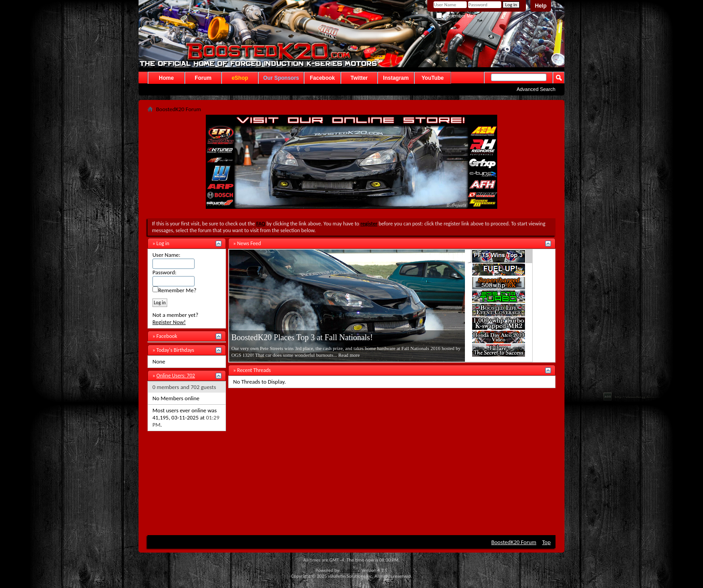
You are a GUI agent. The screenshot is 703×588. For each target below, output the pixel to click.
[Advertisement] (351, 461)
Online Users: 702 (176, 376)
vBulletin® (350, 570)
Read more (349, 355)
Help (541, 6)
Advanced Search (536, 89)
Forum (203, 78)
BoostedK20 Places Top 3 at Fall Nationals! (302, 337)
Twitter (359, 78)
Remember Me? (456, 16)
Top (546, 542)
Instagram (396, 78)
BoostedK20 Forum (514, 542)
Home (166, 78)
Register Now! (169, 322)
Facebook (322, 78)
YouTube (433, 78)
